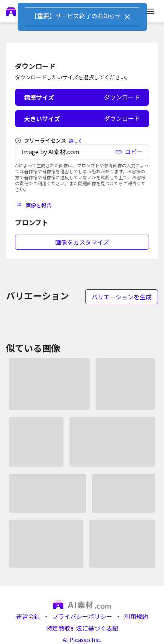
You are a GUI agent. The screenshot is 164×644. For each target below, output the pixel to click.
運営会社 (28, 616)
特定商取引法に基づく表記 (82, 628)
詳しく (76, 141)
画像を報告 (33, 205)
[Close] (127, 17)
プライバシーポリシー (82, 616)
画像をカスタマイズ (82, 242)
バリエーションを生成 (122, 297)
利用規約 (136, 616)
